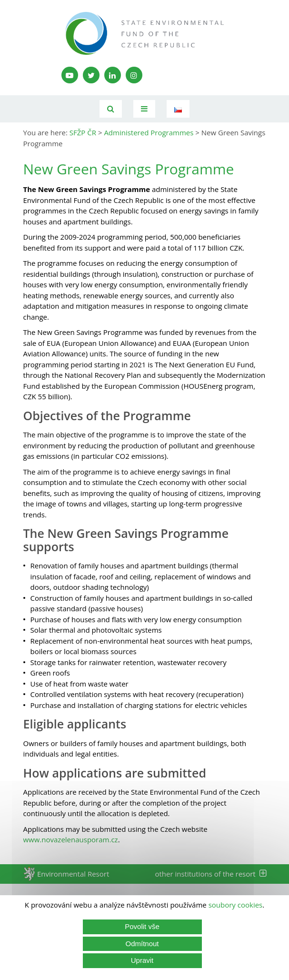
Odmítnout (142, 944)
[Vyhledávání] (111, 109)
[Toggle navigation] (144, 109)
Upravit (142, 960)
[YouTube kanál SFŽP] (70, 75)
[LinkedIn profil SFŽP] (113, 75)
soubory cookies (236, 905)
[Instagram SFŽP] (134, 75)
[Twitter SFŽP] (91, 75)
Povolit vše (142, 926)
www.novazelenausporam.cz (71, 839)
